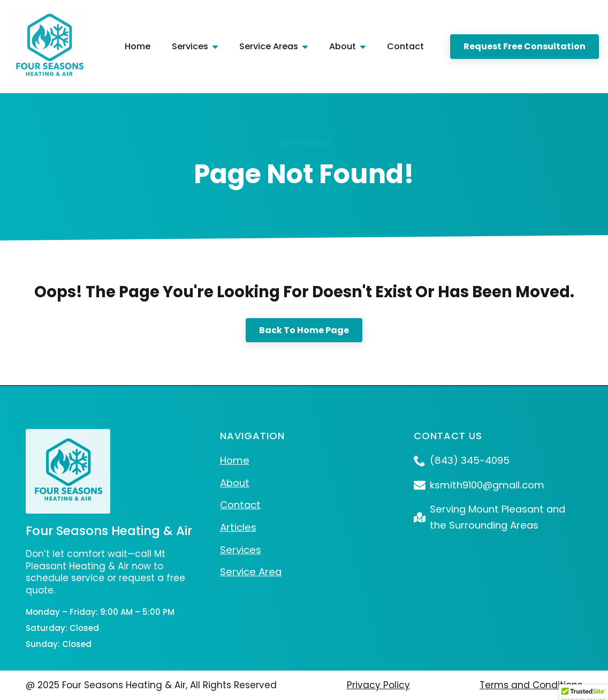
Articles (238, 527)
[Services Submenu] (218, 46)
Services (190, 46)
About (343, 46)
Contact (405, 46)
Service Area (251, 572)
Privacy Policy (378, 685)
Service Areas (269, 46)
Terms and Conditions (531, 685)
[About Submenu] (366, 46)
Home (138, 46)
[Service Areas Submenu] (308, 46)
